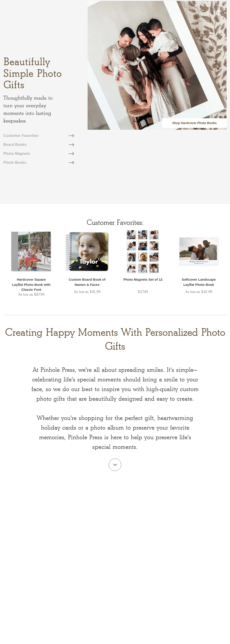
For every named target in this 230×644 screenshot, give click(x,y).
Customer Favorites (39, 136)
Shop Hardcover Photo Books (194, 123)
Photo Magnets (39, 154)
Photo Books (39, 163)
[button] (31, 268)
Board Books (39, 145)
